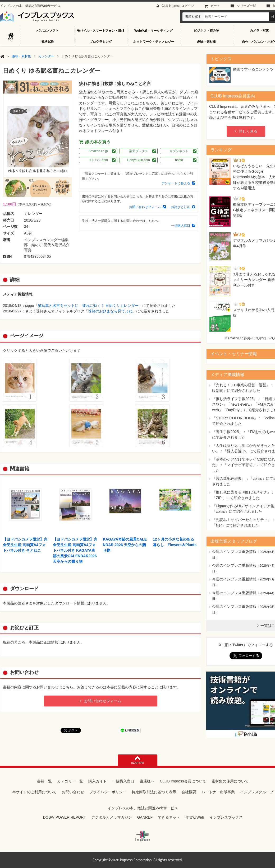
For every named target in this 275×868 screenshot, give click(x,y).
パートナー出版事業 (218, 792)
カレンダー (46, 56)
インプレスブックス (226, 817)
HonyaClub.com (138, 160)
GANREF (145, 817)
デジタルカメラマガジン (112, 817)
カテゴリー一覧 (70, 781)
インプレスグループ (257, 792)
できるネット (169, 817)
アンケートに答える (176, 183)
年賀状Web (195, 817)
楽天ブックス (139, 151)
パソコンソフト (48, 31)
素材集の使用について (230, 781)
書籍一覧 (44, 781)
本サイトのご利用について (34, 792)
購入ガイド (98, 781)
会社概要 (189, 792)
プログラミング (101, 42)
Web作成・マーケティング (153, 31)
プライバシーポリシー (108, 792)
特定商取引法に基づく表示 (154, 792)
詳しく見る (248, 131)
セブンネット (179, 151)
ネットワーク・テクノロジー (154, 42)
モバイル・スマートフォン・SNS (101, 31)
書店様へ (147, 781)
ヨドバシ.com (98, 160)
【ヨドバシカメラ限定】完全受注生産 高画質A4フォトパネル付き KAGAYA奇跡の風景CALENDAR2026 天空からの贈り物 (75, 550)
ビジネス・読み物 (207, 31)
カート (215, 6)
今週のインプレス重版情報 (234, 552)
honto (179, 160)
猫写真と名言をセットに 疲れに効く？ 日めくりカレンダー (88, 306)
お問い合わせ (73, 792)
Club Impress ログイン (178, 6)
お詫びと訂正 (181, 207)
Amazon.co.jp (98, 151)
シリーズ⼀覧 (246, 6)
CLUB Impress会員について (183, 781)
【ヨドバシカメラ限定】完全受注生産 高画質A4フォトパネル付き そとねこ (25, 545)
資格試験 (48, 42)
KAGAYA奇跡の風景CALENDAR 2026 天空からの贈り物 (125, 545)
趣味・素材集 (207, 42)
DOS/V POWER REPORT (64, 817)
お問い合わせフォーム (145, 207)
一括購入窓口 (181, 226)
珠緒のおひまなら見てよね (110, 311)
